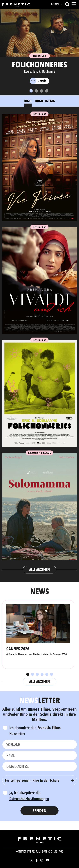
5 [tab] (47, 674)
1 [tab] (28, 674)
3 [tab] (37, 674)
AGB (61, 851)
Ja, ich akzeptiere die (29, 796)
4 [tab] (42, 674)
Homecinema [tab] (45, 101)
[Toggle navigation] (74, 4)
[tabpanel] (40, 342)
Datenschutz (50, 851)
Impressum (34, 851)
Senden (39, 811)
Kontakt (21, 851)
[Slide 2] (36, 91)
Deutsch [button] (56, 4)
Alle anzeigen (40, 569)
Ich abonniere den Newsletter (35, 731)
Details (38, 81)
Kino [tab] (28, 101)
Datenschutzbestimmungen (29, 798)
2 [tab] (32, 674)
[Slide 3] (42, 91)
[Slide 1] (31, 91)
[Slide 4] (47, 91)
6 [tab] (51, 674)
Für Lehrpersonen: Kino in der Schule (32, 780)
